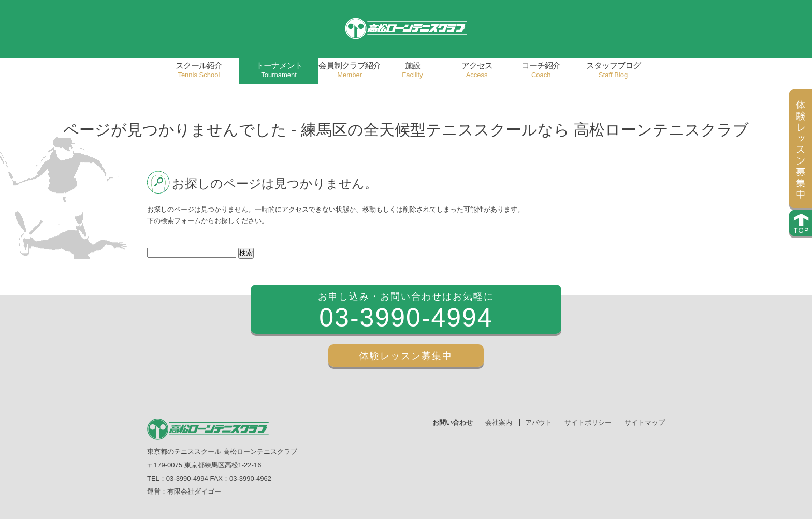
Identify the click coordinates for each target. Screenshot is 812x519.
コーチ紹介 (541, 70)
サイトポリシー (588, 422)
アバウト (539, 422)
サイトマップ (645, 422)
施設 (413, 70)
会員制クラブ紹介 (350, 70)
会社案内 (499, 422)
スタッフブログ (613, 70)
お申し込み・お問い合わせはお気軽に (406, 313)
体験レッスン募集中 (406, 356)
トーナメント (279, 70)
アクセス (477, 70)
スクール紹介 (199, 70)
